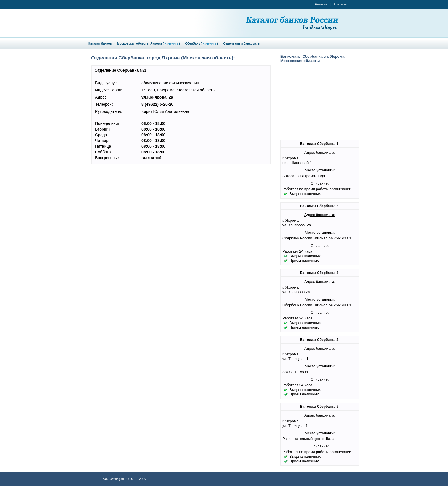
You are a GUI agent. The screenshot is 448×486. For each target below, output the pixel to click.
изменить (171, 43)
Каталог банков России (293, 23)
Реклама (321, 4)
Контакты (341, 4)
